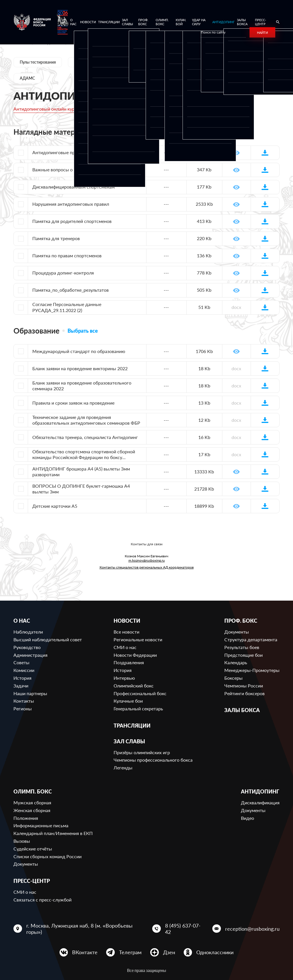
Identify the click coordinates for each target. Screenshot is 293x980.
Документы (137, 62)
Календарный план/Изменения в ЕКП (53, 833)
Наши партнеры (30, 693)
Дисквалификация (260, 802)
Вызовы (22, 841)
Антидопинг (223, 22)
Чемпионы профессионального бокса (153, 760)
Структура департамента (251, 639)
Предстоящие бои (243, 655)
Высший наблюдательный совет (48, 639)
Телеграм (130, 952)
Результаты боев (242, 647)
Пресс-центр (261, 22)
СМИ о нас (125, 647)
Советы (21, 662)
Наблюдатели (28, 632)
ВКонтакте (85, 952)
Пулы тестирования (38, 62)
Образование (179, 62)
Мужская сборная (32, 802)
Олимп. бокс (162, 22)
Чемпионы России (244, 686)
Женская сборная (32, 810)
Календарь (236, 662)
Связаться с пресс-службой (42, 900)
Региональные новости (138, 639)
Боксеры (233, 678)
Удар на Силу (199, 22)
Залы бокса (242, 22)
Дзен (169, 952)
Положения (26, 818)
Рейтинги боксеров (245, 693)
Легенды (123, 768)
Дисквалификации (91, 62)
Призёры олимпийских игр (142, 752)
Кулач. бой (181, 22)
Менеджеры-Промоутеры (252, 670)
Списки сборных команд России (47, 856)
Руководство (27, 647)
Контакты (24, 701)
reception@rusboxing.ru (252, 929)
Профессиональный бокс (140, 693)
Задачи (21, 686)
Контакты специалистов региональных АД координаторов (147, 567)
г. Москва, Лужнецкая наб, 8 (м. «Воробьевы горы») (79, 929)
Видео (248, 818)
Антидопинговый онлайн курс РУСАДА (55, 109)
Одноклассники (215, 952)
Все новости (126, 632)
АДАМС (27, 78)
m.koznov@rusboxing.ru (147, 560)
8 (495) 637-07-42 (183, 929)
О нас (73, 22)
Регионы (23, 708)
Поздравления (129, 662)
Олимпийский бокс (134, 686)
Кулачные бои (128, 701)
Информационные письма (41, 825)
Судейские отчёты (33, 849)
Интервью (124, 678)
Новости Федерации (135, 655)
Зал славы (127, 22)
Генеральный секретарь (138, 708)
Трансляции (109, 22)
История (22, 678)
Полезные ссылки (225, 62)
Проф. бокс (143, 22)
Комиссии (24, 670)
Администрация (30, 655)
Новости (88, 22)
